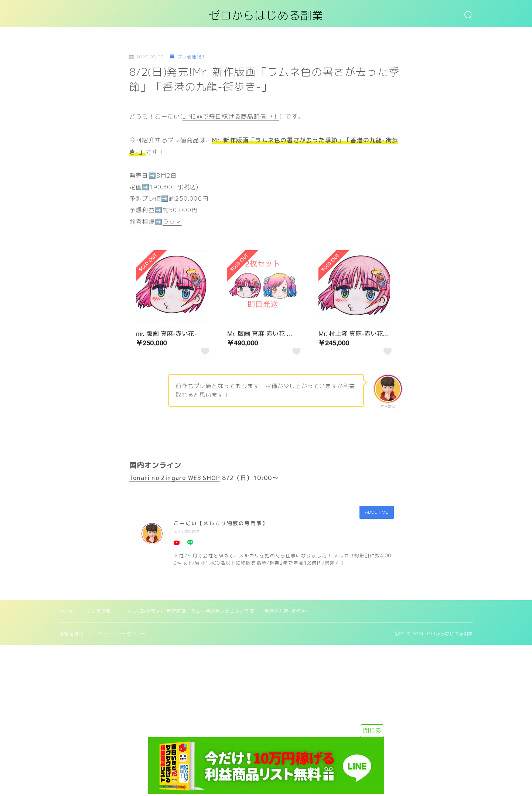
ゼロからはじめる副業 (266, 16)
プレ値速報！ (188, 57)
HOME (67, 611)
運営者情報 (71, 634)
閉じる (372, 731)
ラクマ (172, 222)
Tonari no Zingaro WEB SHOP (175, 478)
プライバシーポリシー (122, 634)
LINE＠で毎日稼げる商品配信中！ (231, 116)
